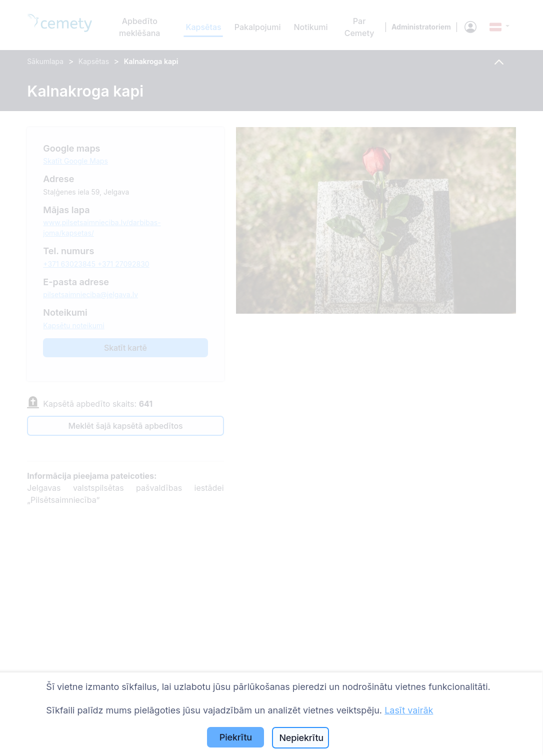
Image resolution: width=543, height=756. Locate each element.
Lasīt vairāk (409, 710)
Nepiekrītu (301, 738)
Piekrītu (236, 737)
